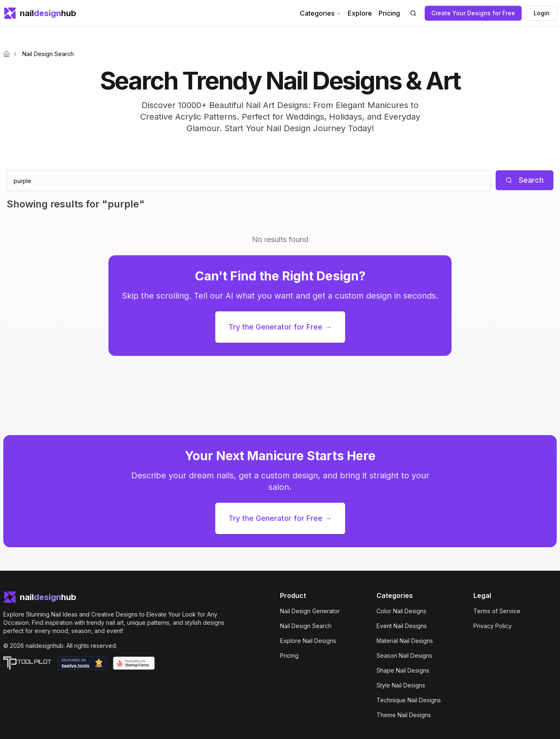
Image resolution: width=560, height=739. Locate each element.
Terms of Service (497, 611)
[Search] (525, 180)
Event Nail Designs (402, 626)
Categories (320, 13)
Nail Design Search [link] (48, 54)
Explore (360, 13)
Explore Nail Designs (308, 641)
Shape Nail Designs (403, 670)
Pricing (389, 13)
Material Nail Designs (405, 641)
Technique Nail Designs (409, 700)
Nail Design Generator (310, 611)
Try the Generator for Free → (280, 327)
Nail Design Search (306, 626)
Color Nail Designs (401, 611)
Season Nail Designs (404, 655)
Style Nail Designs (401, 685)
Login (542, 13)
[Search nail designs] (413, 13)
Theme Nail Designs (404, 715)
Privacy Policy (493, 626)
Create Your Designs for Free (473, 13)
